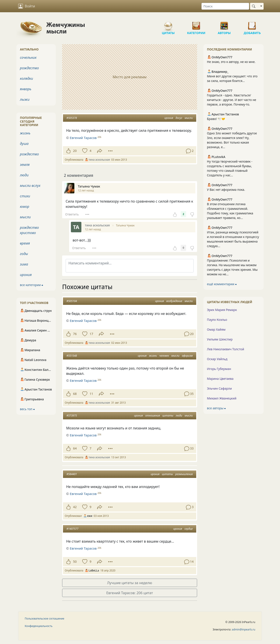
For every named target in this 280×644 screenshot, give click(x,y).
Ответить (72, 214)
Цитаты (168, 24)
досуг (179, 118)
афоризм (187, 356)
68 (75, 394)
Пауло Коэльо (217, 320)
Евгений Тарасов (83, 321)
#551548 (72, 356)
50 (75, 562)
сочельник (28, 57)
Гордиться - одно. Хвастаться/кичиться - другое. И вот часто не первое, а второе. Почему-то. (232, 100)
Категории (196, 24)
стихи (25, 196)
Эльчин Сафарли (219, 388)
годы (24, 254)
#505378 (72, 118)
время (25, 243)
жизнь (153, 356)
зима (24, 264)
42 (75, 507)
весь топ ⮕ (27, 409)
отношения (153, 416)
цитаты (168, 416)
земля (25, 165)
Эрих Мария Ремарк (222, 310)
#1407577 (72, 529)
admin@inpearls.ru (244, 629)
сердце (189, 529)
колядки (26, 78)
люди (179, 416)
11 (91, 394)
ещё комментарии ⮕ (222, 284)
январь (26, 89)
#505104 (72, 301)
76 (75, 334)
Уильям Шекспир (220, 339)
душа (24, 144)
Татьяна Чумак (125, 225)
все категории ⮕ (31, 285)
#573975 (72, 416)
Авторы (224, 24)
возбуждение (174, 301)
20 (75, 151)
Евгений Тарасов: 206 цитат (130, 593)
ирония (169, 118)
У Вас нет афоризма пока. (226, 190)
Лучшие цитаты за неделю (130, 583)
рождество (29, 68)
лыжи (25, 99)
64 (75, 448)
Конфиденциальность (39, 626)
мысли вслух (30, 186)
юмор (24, 207)
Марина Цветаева (220, 379)
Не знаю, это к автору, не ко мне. (231, 62)
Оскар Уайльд (217, 359)
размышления (184, 474)
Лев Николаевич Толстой (226, 349)
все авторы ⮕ (216, 408)
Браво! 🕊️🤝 (216, 119)
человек (164, 356)
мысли (189, 118)
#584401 (72, 474)
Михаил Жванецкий (222, 398)
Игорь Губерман (219, 369)
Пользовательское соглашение (45, 619)
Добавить (252, 24)
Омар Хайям (216, 329)
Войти (27, 6)
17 (91, 334)
